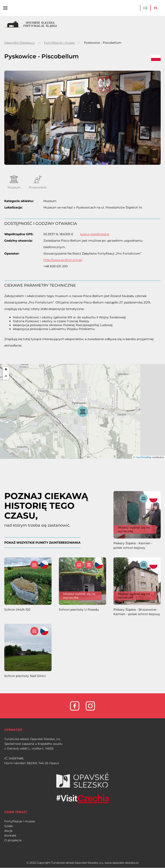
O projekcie (13, 840)
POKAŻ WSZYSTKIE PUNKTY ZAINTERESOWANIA (42, 543)
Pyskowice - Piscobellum (103, 43)
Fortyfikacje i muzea (59, 43)
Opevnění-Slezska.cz (19, 43)
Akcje (8, 831)
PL (156, 8)
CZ (145, 8)
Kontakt (10, 835)
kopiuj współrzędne (95, 234)
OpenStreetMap (144, 457)
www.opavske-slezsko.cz (122, 863)
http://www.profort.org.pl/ (63, 260)
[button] (6, 370)
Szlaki (9, 826)
